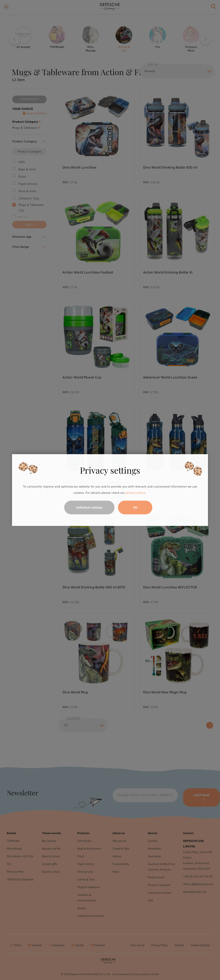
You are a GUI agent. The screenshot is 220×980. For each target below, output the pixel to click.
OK (135, 507)
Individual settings (89, 507)
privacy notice (135, 493)
